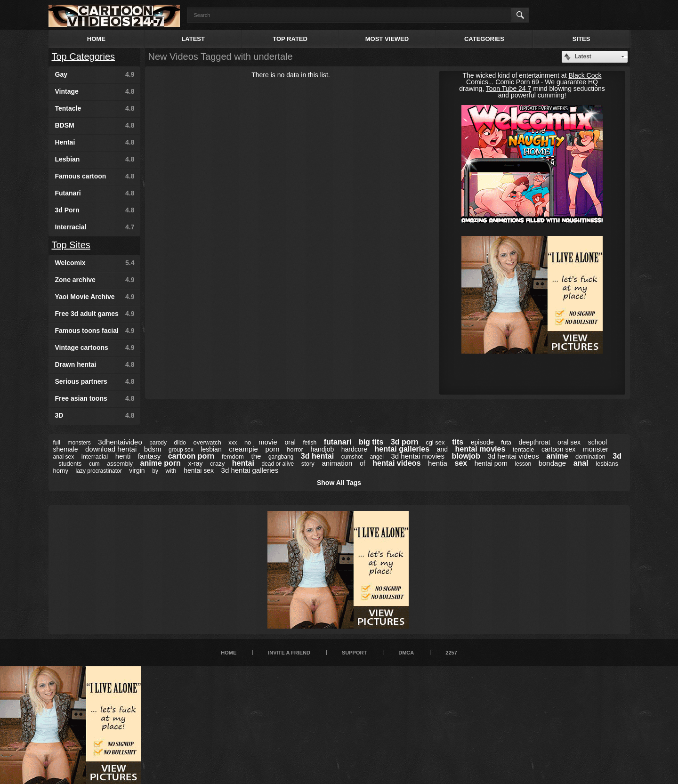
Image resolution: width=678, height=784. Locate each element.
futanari (338, 442)
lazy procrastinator (99, 471)
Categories (484, 39)
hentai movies (480, 449)
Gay (95, 74)
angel (377, 457)
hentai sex (199, 470)
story (308, 464)
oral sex (569, 442)
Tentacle (95, 108)
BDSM (95, 125)
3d (617, 456)
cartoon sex (558, 449)
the (256, 456)
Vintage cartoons (95, 348)
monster (596, 449)
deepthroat (535, 442)
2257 (451, 653)
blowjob (466, 456)
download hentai (111, 449)
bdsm (153, 449)
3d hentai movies (418, 456)
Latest (193, 39)
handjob (322, 449)
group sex (181, 450)
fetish (310, 443)
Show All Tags (339, 483)
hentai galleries (402, 449)
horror (295, 449)
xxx (233, 443)
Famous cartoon (95, 176)
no (248, 442)
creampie (243, 449)
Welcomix (95, 263)
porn (273, 449)
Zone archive (95, 280)
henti (123, 456)
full (57, 443)
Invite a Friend (289, 653)
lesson (523, 464)
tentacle (524, 449)
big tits (371, 442)
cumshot (352, 457)
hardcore (354, 449)
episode (482, 442)
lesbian (211, 449)
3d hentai (317, 456)
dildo (180, 443)
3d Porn (95, 210)
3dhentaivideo (120, 442)
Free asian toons (95, 398)
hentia (438, 463)
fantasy (149, 456)
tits (458, 442)
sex (461, 463)
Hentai (95, 142)
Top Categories (84, 57)
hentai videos (396, 463)
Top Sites (71, 245)
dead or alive (278, 464)
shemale (66, 449)
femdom (233, 457)
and (442, 449)
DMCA (406, 653)
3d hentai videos (513, 456)
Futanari (95, 193)
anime (557, 456)
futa (506, 442)
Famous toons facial (95, 331)
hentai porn (491, 463)
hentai (243, 463)
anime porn (161, 463)
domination (590, 457)
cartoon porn (191, 456)
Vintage (95, 91)
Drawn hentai (95, 364)
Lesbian (95, 159)
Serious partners (95, 381)
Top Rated (290, 39)
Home (96, 39)
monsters (79, 443)
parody (158, 443)
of (363, 463)
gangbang (281, 457)
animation (337, 463)
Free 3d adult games (95, 314)
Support (354, 653)
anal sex (64, 457)
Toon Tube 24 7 (509, 89)
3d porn (405, 442)
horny (61, 471)
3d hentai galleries (250, 470)
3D (95, 415)
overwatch (207, 442)
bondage (552, 463)
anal (581, 463)
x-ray (195, 463)
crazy (217, 464)
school (597, 442)
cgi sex (435, 442)
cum (94, 464)
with (171, 471)
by (155, 471)
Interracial (95, 227)
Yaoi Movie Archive (95, 297)
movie (268, 442)
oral (290, 442)
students (70, 464)
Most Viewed (387, 39)
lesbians (607, 464)
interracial (95, 457)
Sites (581, 39)
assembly (120, 464)
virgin (137, 470)
